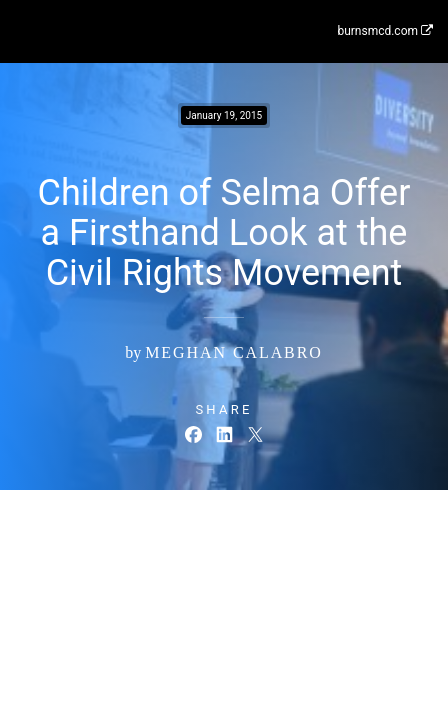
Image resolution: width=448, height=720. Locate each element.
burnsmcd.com (385, 31)
